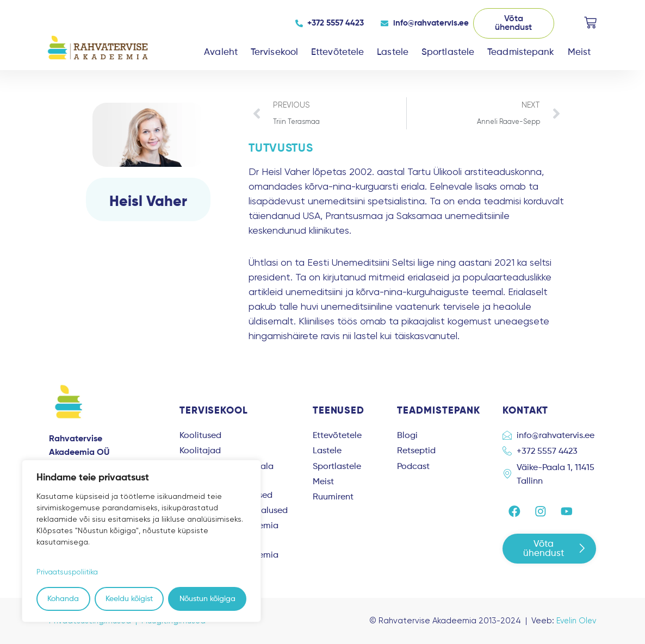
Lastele (393, 52)
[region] (141, 541)
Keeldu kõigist (129, 599)
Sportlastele (448, 52)
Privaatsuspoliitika (69, 572)
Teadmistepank (521, 52)
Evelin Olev (575, 621)
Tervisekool (274, 52)
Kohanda (63, 599)
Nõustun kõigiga (207, 599)
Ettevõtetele (337, 52)
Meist (579, 52)
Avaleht (221, 52)
